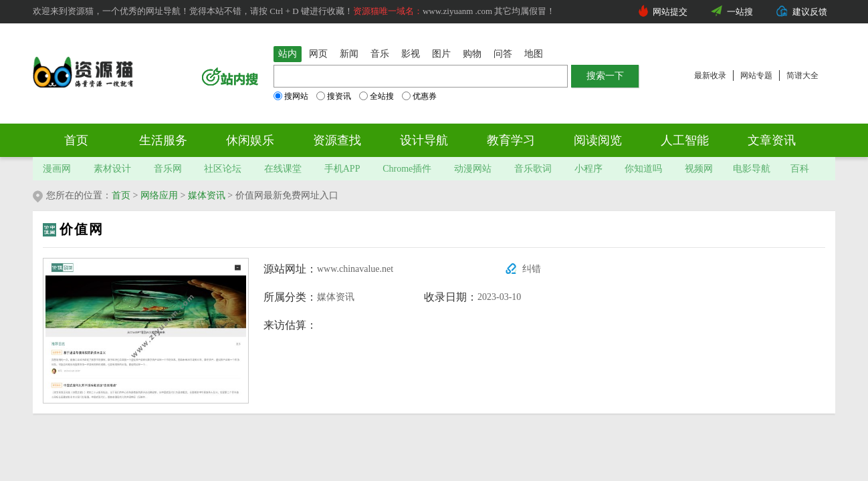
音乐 (380, 54)
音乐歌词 (533, 169)
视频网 (699, 169)
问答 (503, 54)
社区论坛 (223, 169)
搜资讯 (334, 96)
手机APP (342, 169)
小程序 (588, 169)
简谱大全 (802, 75)
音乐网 (168, 169)
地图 (534, 54)
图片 (441, 54)
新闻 (349, 54)
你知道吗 (643, 169)
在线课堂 (283, 169)
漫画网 (57, 169)
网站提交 (670, 12)
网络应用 (159, 195)
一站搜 (740, 12)
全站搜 (376, 96)
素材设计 (112, 169)
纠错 (532, 269)
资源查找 (337, 140)
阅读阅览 (598, 140)
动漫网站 (473, 169)
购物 (472, 54)
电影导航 (752, 169)
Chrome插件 (407, 169)
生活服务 (163, 140)
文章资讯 (772, 140)
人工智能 (685, 140)
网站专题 (756, 75)
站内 (288, 54)
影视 (411, 54)
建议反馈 (810, 12)
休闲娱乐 (250, 140)
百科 (800, 169)
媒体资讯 (207, 195)
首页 (76, 140)
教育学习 (511, 140)
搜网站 (291, 96)
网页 (318, 54)
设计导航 (424, 140)
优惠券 (419, 96)
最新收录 (710, 75)
